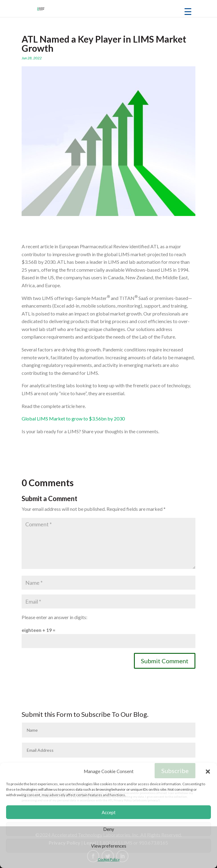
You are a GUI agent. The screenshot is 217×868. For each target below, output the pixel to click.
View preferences (109, 846)
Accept (109, 812)
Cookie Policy (109, 859)
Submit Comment (165, 661)
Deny (109, 829)
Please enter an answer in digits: (54, 617)
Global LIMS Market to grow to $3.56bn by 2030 (73, 418)
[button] (208, 772)
